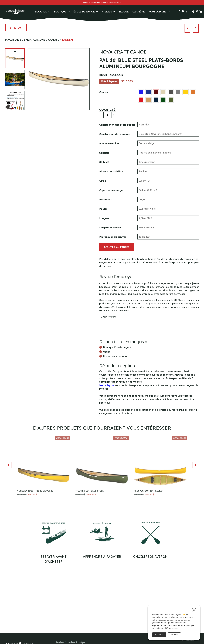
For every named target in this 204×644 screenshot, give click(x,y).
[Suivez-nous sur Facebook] (179, 11)
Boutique (60, 12)
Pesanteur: (106, 200)
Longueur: (105, 218)
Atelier (107, 12)
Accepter (159, 635)
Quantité (107, 110)
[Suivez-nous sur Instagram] (183, 11)
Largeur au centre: (110, 228)
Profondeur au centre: (113, 237)
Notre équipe (107, 385)
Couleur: (104, 92)
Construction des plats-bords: (117, 125)
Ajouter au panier (117, 247)
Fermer (174, 635)
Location (41, 12)
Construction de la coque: (115, 134)
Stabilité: (105, 162)
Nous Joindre (157, 12)
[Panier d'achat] (201, 11)
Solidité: (104, 153)
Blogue (124, 12)
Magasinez (13, 40)
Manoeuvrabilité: (109, 143)
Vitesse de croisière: (111, 171)
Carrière (139, 12)
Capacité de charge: (111, 190)
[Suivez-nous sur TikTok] (187, 11)
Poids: (103, 209)
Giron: (103, 181)
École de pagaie (84, 12)
